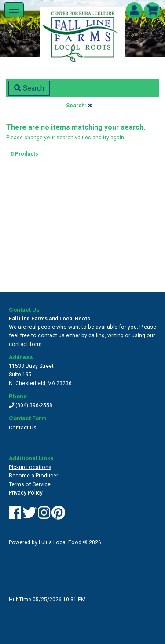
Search (29, 88)
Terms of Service (30, 484)
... (92, 106)
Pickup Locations (30, 467)
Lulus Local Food (60, 542)
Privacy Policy (26, 493)
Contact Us (23, 428)
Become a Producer (33, 476)
